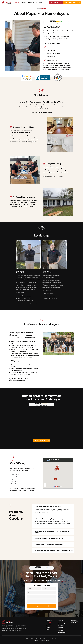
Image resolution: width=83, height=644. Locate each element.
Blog (48, 629)
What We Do (23, 3)
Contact (40, 3)
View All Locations (62, 632)
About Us (17, 3)
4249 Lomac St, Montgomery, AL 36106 (75, 621)
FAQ (45, 3)
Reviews (48, 631)
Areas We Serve (32, 3)
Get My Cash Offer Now (41, 606)
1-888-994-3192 (74, 623)
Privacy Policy (54, 639)
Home (38, 9)
